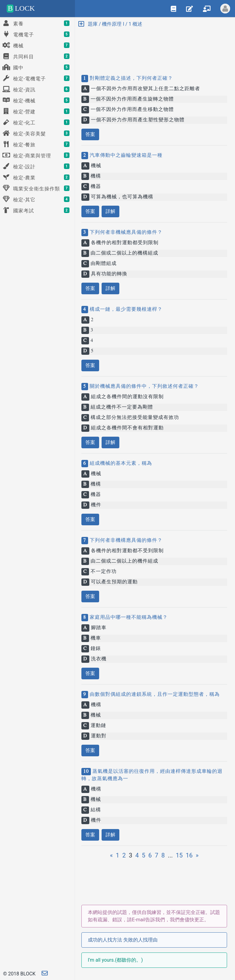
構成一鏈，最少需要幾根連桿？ (125, 310)
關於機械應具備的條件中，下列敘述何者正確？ (144, 387)
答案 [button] (90, 134)
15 (179, 855)
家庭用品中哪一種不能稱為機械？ (128, 618)
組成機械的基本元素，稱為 (120, 464)
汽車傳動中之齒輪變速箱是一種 (125, 156)
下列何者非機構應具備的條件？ (125, 541)
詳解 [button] (110, 211)
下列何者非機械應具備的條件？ (125, 233)
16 (189, 855)
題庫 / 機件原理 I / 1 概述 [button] (110, 24)
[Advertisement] (154, 46)
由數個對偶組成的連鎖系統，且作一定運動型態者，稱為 (154, 695)
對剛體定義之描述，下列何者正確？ (131, 79)
